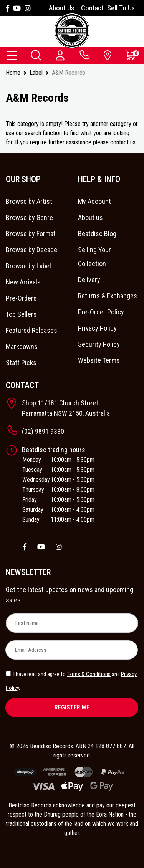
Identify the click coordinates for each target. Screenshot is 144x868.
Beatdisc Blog (97, 234)
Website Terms (99, 360)
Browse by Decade (31, 250)
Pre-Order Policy (101, 312)
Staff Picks (21, 363)
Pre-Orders (21, 298)
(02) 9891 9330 (43, 431)
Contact (92, 8)
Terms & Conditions (89, 674)
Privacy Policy (97, 328)
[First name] (72, 623)
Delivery (89, 280)
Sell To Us (121, 8)
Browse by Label (28, 266)
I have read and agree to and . (71, 681)
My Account (94, 201)
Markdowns (22, 346)
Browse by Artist (29, 201)
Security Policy (99, 344)
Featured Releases (31, 330)
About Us (61, 8)
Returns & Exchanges (108, 296)
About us (90, 217)
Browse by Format (31, 234)
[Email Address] (72, 650)
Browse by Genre (29, 217)
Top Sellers (21, 314)
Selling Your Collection (94, 257)
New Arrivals (23, 282)
